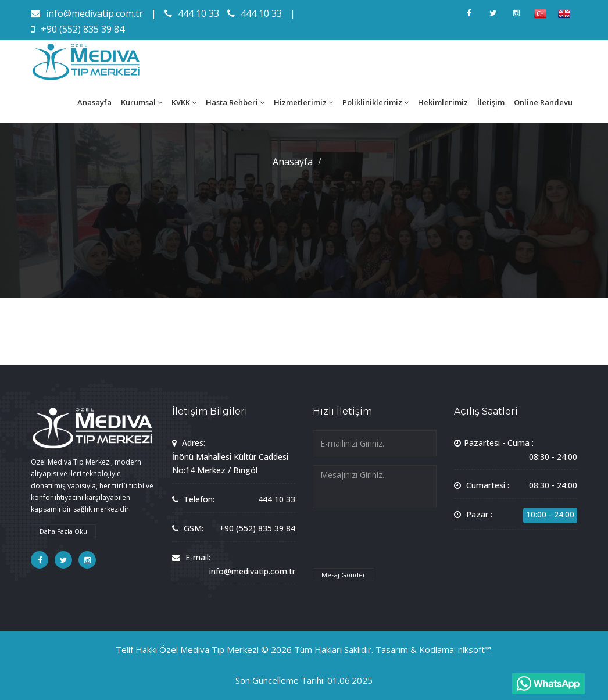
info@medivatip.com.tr (87, 13)
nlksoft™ (475, 649)
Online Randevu (543, 102)
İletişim (491, 102)
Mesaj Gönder (344, 575)
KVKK (184, 102)
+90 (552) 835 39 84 (78, 29)
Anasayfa (94, 102)
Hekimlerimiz (443, 102)
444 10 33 (192, 13)
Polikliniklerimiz (375, 102)
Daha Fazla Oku (63, 531)
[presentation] (401, 544)
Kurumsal (142, 102)
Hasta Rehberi (235, 102)
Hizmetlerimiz (303, 102)
